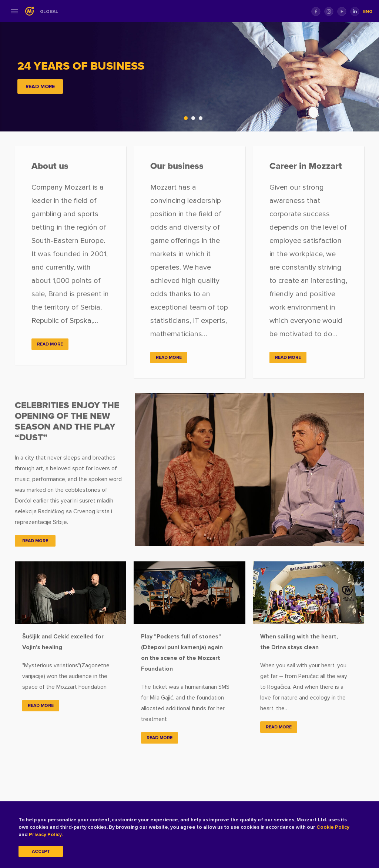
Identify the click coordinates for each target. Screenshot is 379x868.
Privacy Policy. (46, 834)
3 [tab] (202, 120)
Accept (41, 852)
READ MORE (40, 86)
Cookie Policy (333, 827)
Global (49, 12)
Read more (41, 706)
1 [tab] (188, 120)
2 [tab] (195, 120)
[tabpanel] (189, 76)
